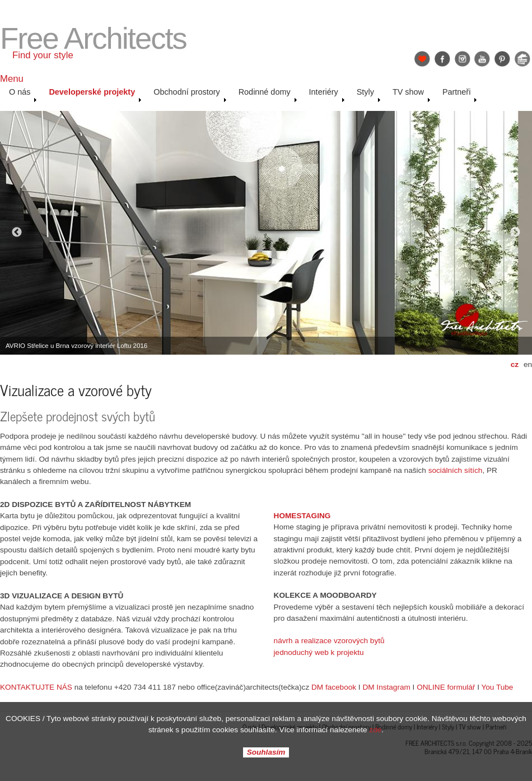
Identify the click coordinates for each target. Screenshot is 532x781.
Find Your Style (422, 59)
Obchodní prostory (190, 95)
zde (375, 730)
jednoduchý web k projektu (319, 652)
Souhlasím (266, 753)
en (528, 364)
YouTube (482, 59)
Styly (369, 95)
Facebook (442, 59)
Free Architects (93, 38)
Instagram (463, 59)
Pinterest (502, 59)
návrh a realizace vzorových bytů (329, 641)
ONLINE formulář (446, 687)
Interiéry (327, 95)
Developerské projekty (95, 95)
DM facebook (334, 687)
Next (515, 233)
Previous (17, 233)
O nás (23, 95)
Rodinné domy (268, 95)
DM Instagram (386, 687)
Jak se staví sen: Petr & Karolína (522, 59)
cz (515, 364)
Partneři (460, 95)
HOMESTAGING (302, 516)
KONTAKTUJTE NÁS (36, 687)
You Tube (497, 687)
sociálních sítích (456, 470)
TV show (412, 95)
